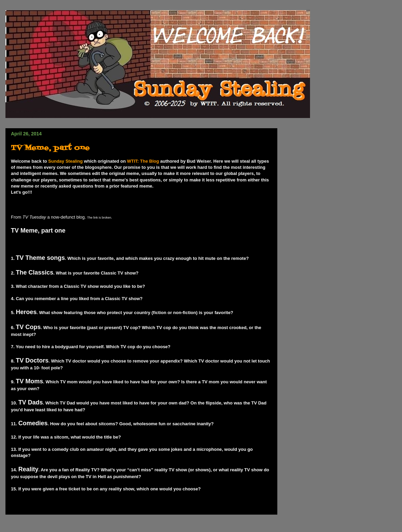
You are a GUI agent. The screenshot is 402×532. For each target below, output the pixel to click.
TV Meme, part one (50, 148)
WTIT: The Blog (143, 161)
